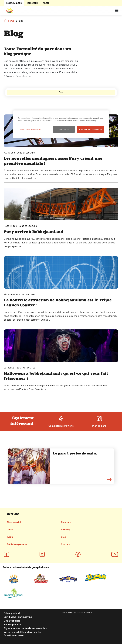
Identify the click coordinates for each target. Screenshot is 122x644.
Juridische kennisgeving (18, 617)
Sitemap (66, 529)
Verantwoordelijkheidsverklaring (23, 632)
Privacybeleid (12, 613)
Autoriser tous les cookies (90, 129)
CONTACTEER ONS (69, 612)
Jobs (10, 529)
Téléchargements (17, 544)
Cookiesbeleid (12, 621)
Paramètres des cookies (14, 635)
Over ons (66, 522)
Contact (66, 544)
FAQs (10, 537)
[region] (61, 124)
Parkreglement (12, 624)
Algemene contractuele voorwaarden (25, 628)
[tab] (61, 92)
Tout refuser (64, 129)
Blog (64, 537)
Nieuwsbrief (14, 522)
